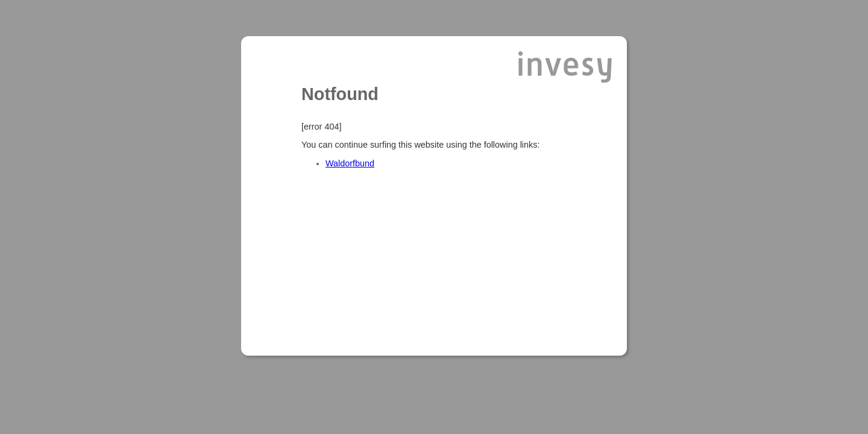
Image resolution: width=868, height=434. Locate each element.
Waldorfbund (350, 163)
